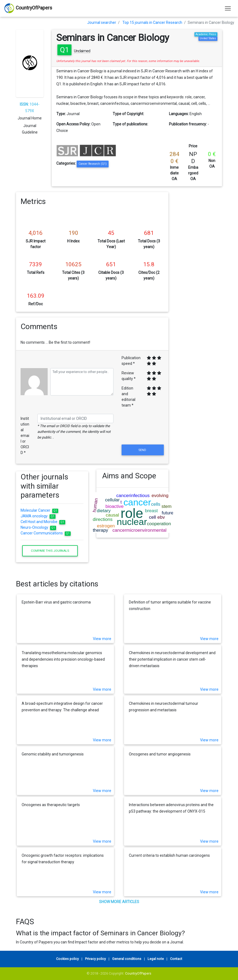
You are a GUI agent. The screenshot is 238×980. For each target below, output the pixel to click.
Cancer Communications (46, 533)
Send (143, 450)
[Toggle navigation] (228, 8)
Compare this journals (50, 551)
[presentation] (143, 430)
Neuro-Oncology (38, 527)
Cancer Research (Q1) (93, 164)
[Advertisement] (199, 273)
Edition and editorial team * (128, 397)
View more (102, 639)
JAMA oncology (38, 516)
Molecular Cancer (39, 510)
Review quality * (129, 376)
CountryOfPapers (138, 973)
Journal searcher (102, 22)
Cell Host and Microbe (43, 522)
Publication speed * (131, 361)
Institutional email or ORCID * (25, 436)
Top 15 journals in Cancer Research (152, 22)
